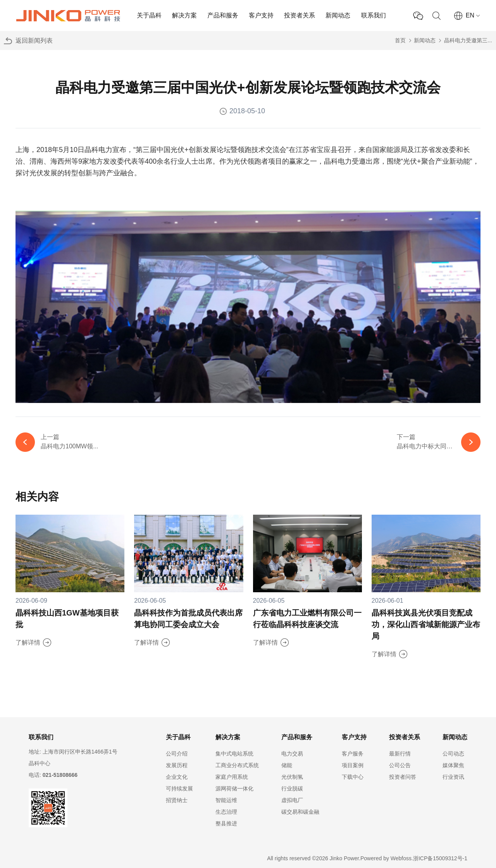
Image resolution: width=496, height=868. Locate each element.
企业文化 (177, 777)
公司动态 (453, 754)
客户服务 (353, 754)
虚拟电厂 (292, 800)
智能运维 (226, 800)
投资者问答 (403, 777)
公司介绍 (177, 754)
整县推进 (226, 823)
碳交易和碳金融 (300, 812)
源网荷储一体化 (234, 788)
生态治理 (226, 812)
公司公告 (400, 765)
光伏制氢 (292, 777)
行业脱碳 (292, 788)
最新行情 (400, 754)
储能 (287, 765)
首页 (400, 40)
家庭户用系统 (232, 777)
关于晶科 (149, 15)
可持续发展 (179, 788)
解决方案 (184, 15)
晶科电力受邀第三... (468, 40)
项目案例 (353, 765)
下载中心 (353, 777)
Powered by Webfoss (386, 858)
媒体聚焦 (453, 765)
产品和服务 (223, 15)
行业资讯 (453, 777)
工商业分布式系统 (237, 765)
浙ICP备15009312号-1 (440, 858)
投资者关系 (300, 15)
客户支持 (261, 15)
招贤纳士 (177, 800)
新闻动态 (338, 15)
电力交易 (292, 754)
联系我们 (374, 15)
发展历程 (177, 765)
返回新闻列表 (34, 41)
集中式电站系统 (234, 754)
